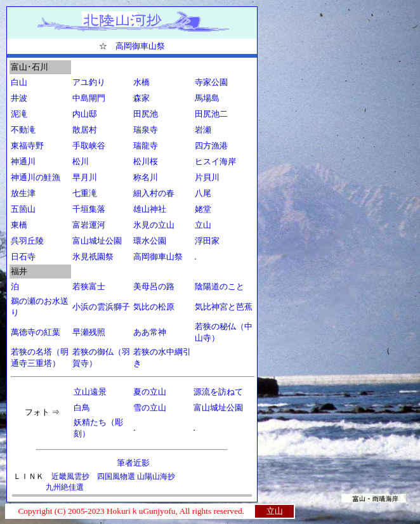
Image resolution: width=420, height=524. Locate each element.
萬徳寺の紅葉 (36, 332)
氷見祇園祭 (93, 257)
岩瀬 (203, 130)
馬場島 (207, 98)
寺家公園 (211, 82)
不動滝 (23, 130)
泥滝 (19, 114)
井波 (19, 98)
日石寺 (23, 257)
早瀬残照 (89, 332)
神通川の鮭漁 (36, 177)
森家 (141, 98)
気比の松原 (154, 307)
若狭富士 (89, 286)
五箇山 (23, 209)
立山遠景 (90, 392)
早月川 (85, 177)
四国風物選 (117, 476)
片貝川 (207, 177)
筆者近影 (132, 463)
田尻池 (146, 114)
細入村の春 (154, 193)
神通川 (23, 161)
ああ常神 (150, 332)
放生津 (23, 193)
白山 (19, 82)
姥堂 (203, 209)
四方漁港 (211, 146)
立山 (203, 225)
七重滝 (85, 193)
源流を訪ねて (218, 392)
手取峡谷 (89, 146)
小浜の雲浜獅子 (101, 307)
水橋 (141, 82)
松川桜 (146, 161)
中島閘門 (89, 98)
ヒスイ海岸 (215, 161)
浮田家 (207, 241)
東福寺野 (27, 146)
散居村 (85, 130)
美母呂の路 (154, 286)
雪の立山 (150, 408)
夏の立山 (150, 392)
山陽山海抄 (156, 476)
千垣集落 (89, 209)
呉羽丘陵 (27, 241)
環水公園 (150, 241)
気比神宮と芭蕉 (224, 307)
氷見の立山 (154, 225)
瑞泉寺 (146, 130)
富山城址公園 (97, 241)
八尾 (203, 193)
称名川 (146, 177)
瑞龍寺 (146, 146)
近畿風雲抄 (70, 476)
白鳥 (82, 408)
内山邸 (85, 114)
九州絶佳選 (65, 487)
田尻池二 (211, 114)
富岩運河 (89, 225)
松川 (81, 161)
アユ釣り (89, 82)
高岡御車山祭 (140, 46)
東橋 (19, 225)
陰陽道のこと (220, 286)
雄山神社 (150, 209)
